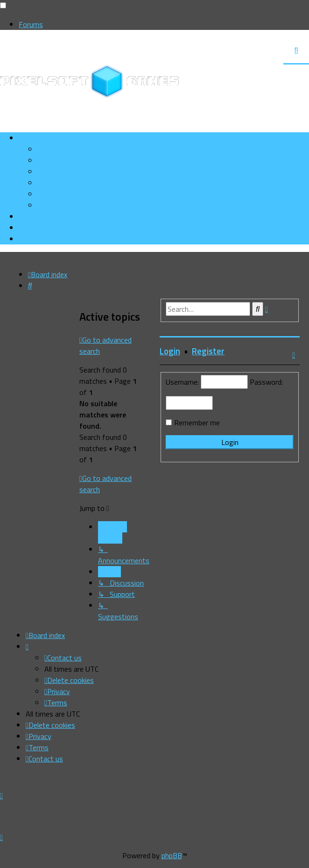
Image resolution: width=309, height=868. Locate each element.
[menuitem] (69, 160)
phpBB (172, 855)
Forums (31, 24)
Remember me (197, 423)
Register (208, 351)
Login (170, 351)
